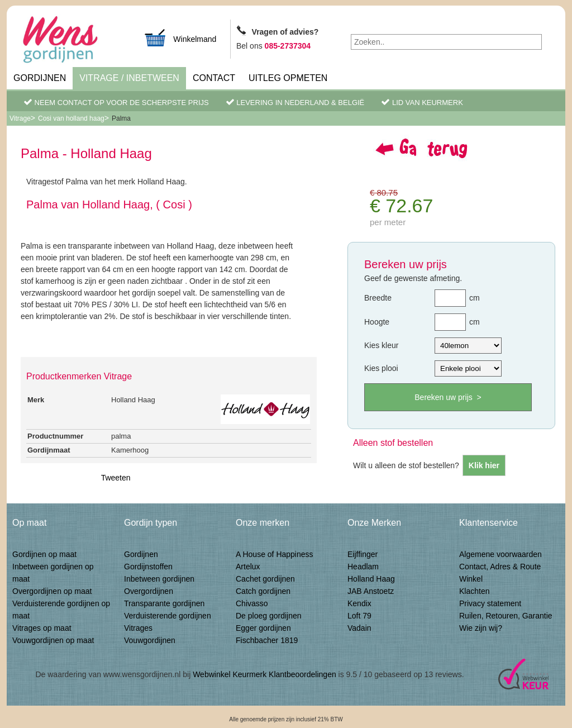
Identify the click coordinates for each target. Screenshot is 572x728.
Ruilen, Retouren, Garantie (506, 616)
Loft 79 (359, 616)
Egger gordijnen (263, 628)
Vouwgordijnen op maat (53, 640)
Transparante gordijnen (164, 603)
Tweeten (116, 478)
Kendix (359, 603)
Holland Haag (371, 579)
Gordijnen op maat (44, 554)
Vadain (359, 628)
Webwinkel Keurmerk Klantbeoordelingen (264, 674)
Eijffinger (363, 554)
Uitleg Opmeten (288, 78)
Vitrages (138, 628)
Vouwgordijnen (150, 640)
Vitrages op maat (42, 628)
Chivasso (252, 603)
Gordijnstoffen (148, 567)
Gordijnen (40, 78)
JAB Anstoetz (371, 591)
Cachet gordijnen (265, 579)
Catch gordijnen (263, 591)
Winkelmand (180, 38)
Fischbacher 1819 (267, 640)
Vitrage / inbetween (129, 78)
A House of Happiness (275, 554)
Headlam (363, 567)
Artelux (248, 567)
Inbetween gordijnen (159, 579)
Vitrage (20, 118)
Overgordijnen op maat (52, 591)
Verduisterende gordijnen (168, 616)
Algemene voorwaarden (500, 554)
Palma (121, 118)
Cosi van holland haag (71, 118)
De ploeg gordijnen (269, 616)
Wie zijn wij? (481, 628)
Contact (214, 78)
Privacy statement (490, 603)
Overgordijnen (149, 591)
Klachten (474, 591)
